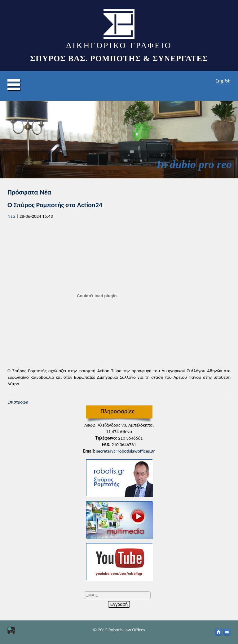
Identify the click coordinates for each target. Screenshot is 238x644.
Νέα (11, 216)
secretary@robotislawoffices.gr (126, 451)
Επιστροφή (18, 402)
